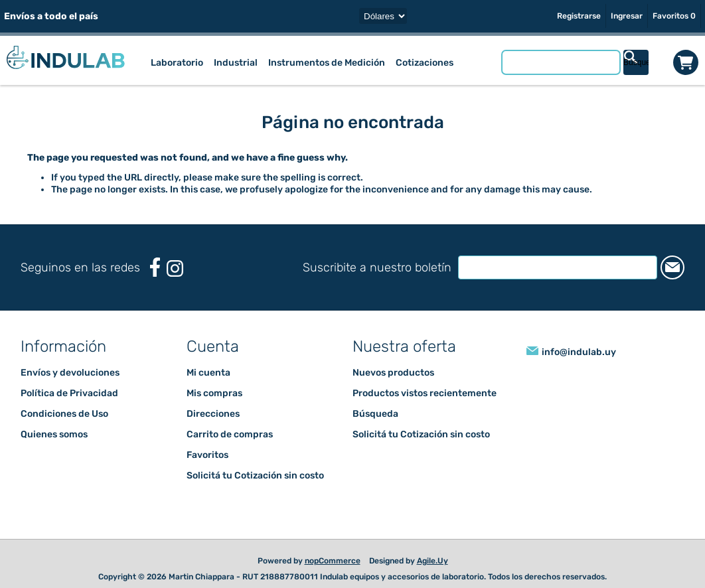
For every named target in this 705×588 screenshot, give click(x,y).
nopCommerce (333, 561)
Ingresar (627, 16)
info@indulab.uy (579, 352)
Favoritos (207, 455)
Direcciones (213, 414)
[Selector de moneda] (383, 16)
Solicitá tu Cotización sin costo (255, 476)
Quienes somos (54, 434)
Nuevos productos (393, 373)
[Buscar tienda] (561, 62)
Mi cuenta (208, 373)
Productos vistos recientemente (425, 393)
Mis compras (214, 393)
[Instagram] (175, 268)
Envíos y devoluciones (70, 373)
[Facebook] (155, 267)
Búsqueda (375, 414)
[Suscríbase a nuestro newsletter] (558, 267)
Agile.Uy (432, 561)
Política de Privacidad (69, 393)
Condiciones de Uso (64, 414)
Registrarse (579, 16)
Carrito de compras (686, 62)
